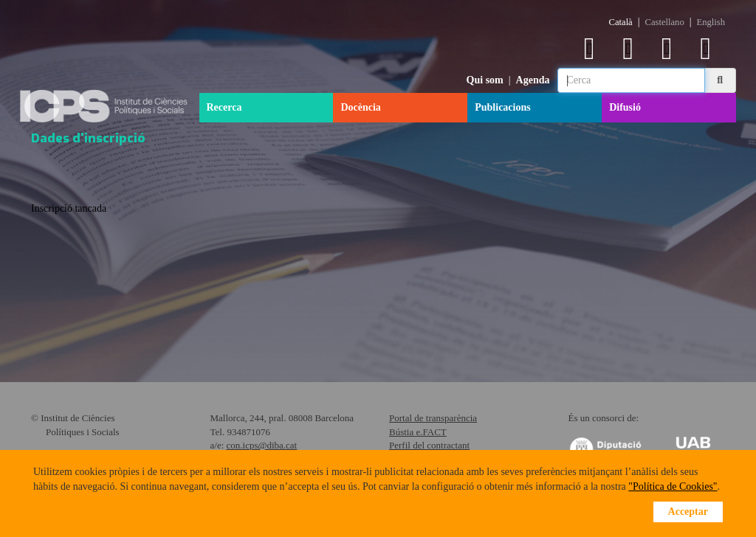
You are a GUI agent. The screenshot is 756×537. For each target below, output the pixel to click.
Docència (360, 107)
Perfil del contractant (429, 445)
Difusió (625, 107)
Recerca (224, 107)
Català (621, 22)
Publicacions (502, 107)
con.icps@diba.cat (262, 445)
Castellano (665, 22)
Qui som (485, 80)
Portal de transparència (433, 418)
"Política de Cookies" (673, 486)
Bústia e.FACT (418, 432)
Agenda (533, 80)
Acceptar (688, 512)
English (711, 22)
